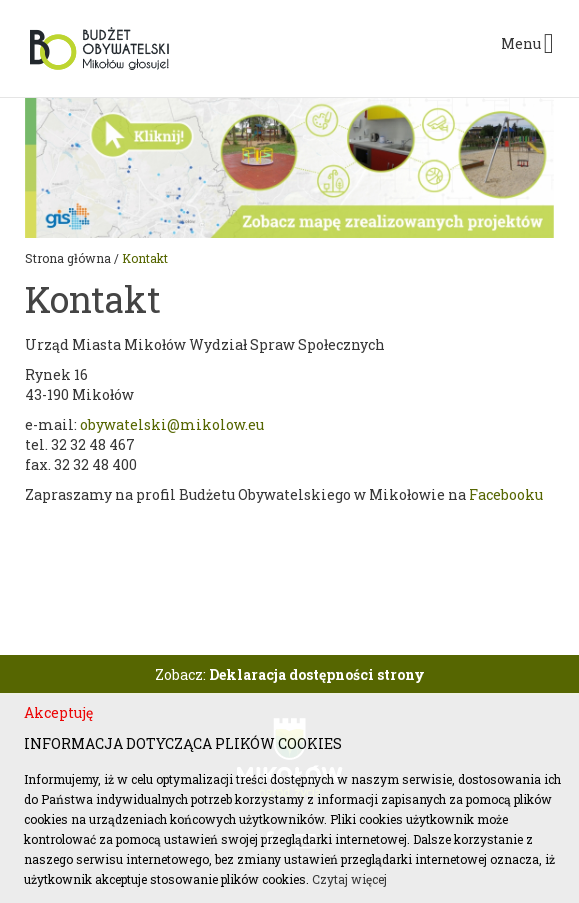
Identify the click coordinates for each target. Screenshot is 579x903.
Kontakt (145, 258)
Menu (527, 44)
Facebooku (506, 494)
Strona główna (68, 258)
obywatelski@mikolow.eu (172, 424)
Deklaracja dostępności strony (317, 674)
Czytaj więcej (349, 879)
